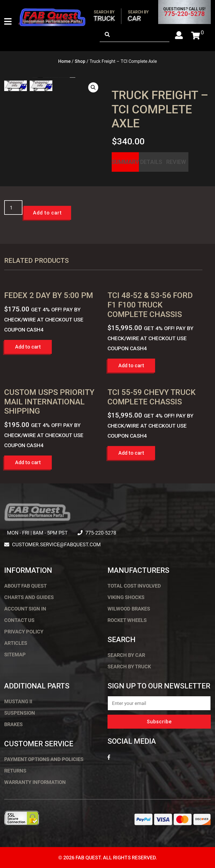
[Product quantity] (13, 208)
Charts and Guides (29, 597)
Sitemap (15, 654)
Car (138, 16)
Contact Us (19, 620)
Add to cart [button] (28, 347)
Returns (15, 771)
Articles (16, 643)
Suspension (20, 713)
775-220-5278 (184, 14)
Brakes (13, 724)
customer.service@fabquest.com (56, 544)
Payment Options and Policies (44, 759)
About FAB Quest (25, 586)
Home (64, 61)
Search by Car (126, 655)
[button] (93, 87)
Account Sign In (25, 609)
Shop (80, 61)
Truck (104, 16)
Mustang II (18, 701)
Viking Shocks (126, 597)
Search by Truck (129, 666)
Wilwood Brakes (129, 609)
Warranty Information (35, 782)
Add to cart (47, 213)
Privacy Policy (24, 632)
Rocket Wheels (127, 620)
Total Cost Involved (134, 586)
